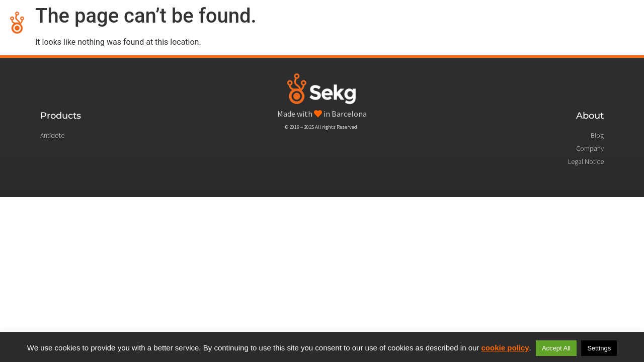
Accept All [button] (556, 348)
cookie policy (505, 348)
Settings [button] (599, 348)
